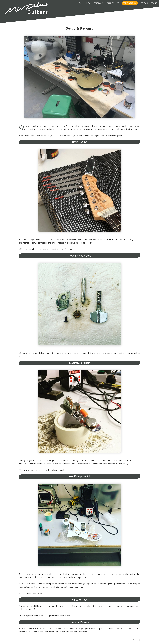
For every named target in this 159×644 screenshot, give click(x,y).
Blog (88, 3)
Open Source (113, 3)
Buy (81, 3)
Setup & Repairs (130, 3)
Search (144, 3)
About (154, 3)
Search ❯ (137, 639)
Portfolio (99, 3)
